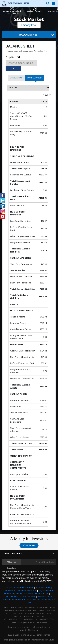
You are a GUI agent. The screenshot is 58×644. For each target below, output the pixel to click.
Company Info (28, 25)
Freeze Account (45, 597)
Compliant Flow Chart (27, 591)
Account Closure (28, 597)
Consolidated (34, 78)
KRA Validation (42, 593)
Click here (29, 545)
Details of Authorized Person (20, 587)
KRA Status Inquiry (24, 593)
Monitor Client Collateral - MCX (17, 599)
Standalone (16, 78)
